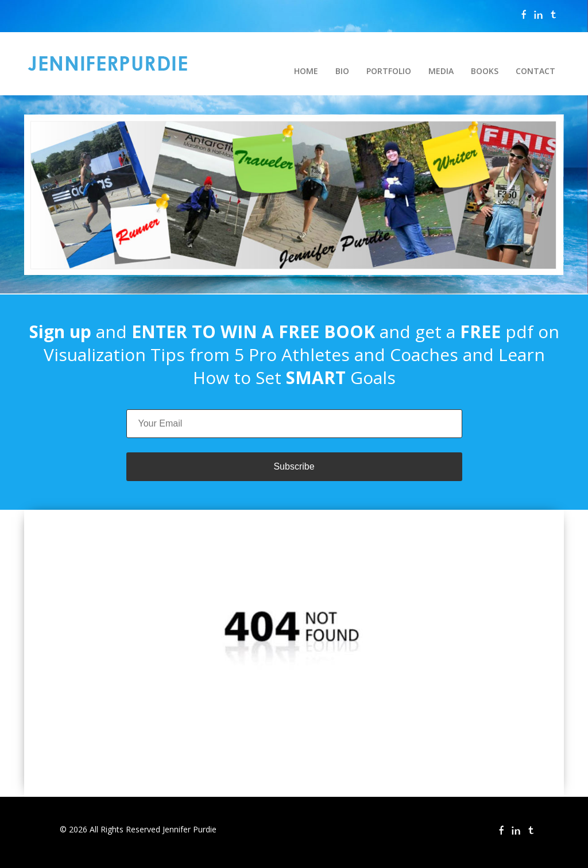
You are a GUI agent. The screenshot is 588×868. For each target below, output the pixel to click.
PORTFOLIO (389, 71)
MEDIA (441, 71)
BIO (342, 71)
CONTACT (535, 71)
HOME (306, 71)
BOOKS (485, 71)
